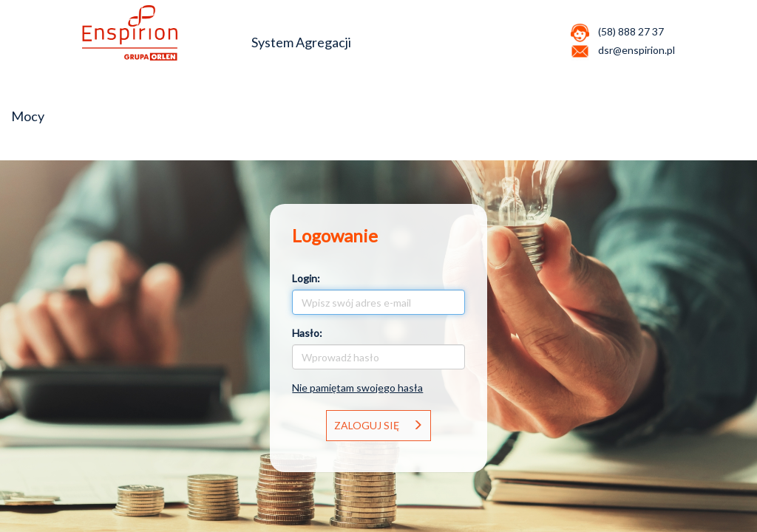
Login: (306, 278)
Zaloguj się (378, 425)
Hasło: (307, 333)
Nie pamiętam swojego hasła (357, 388)
